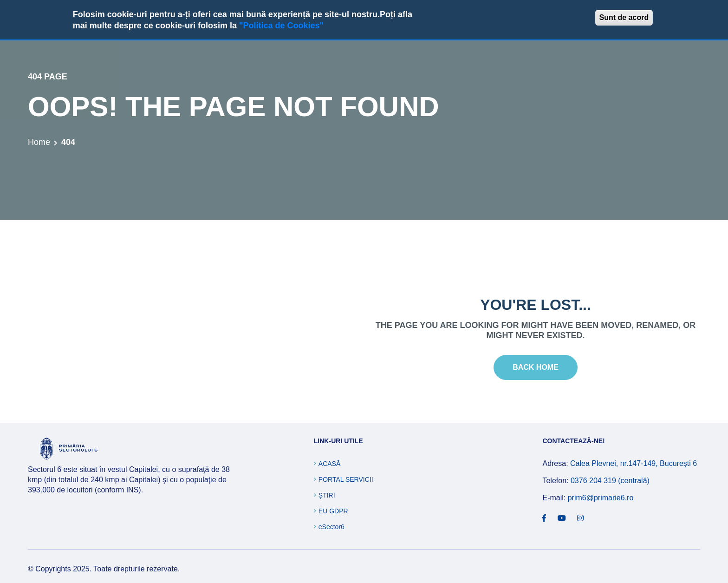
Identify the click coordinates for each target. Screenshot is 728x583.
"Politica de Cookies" (281, 26)
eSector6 (331, 527)
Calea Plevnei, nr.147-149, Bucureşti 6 (634, 463)
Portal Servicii (346, 479)
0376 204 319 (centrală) (610, 481)
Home (39, 142)
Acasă (329, 464)
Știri (327, 495)
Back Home (536, 367)
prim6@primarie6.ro (601, 498)
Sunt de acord (624, 17)
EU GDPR (333, 511)
